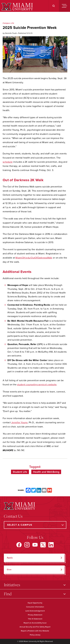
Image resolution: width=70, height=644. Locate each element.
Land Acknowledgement (35, 611)
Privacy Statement (35, 615)
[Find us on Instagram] (27, 545)
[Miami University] (17, 7)
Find (8, 594)
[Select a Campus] (35, 525)
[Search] (54, 6)
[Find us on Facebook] (19, 545)
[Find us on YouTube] (35, 545)
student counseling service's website (37, 385)
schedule (8, 162)
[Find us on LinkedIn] (51, 545)
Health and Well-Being (46, 472)
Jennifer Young (19, 423)
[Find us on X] (43, 545)
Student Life (20, 472)
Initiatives (12, 585)
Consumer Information (35, 607)
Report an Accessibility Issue (35, 623)
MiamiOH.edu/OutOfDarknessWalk (34, 258)
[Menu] (64, 6)
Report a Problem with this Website (35, 631)
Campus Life (8, 23)
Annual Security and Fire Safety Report (35, 627)
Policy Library (35, 635)
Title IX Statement (35, 619)
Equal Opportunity (35, 603)
